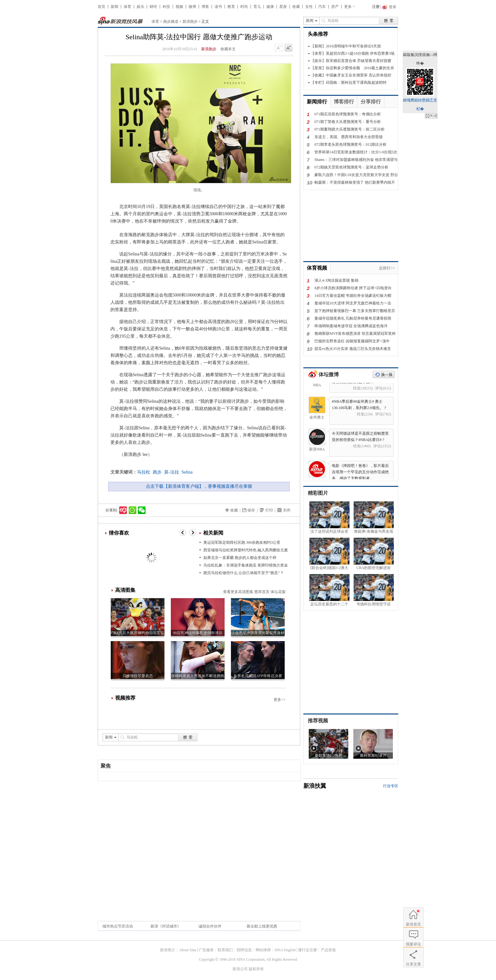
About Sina (188, 950)
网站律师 (263, 950)
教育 (231, 7)
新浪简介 (168, 950)
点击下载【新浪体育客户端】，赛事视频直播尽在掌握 (199, 486)
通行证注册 (307, 950)
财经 (153, 7)
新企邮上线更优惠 (262, 926)
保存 (251, 510)
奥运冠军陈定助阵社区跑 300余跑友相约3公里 (242, 542)
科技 (166, 7)
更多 (348, 7)
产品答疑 (328, 950)
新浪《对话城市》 (166, 926)
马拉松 (144, 472)
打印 (269, 510)
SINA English (285, 950)
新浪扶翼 (315, 786)
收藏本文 (228, 49)
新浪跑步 (190, 21)
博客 (205, 7)
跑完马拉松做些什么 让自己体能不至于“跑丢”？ (244, 573)
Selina (187, 472)
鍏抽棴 (431, 116)
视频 (179, 7)
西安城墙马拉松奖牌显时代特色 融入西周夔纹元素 (246, 550)
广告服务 (206, 950)
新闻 (115, 7)
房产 (335, 7)
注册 (376, 7)
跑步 (157, 472)
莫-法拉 (172, 472)
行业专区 (391, 786)
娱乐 (140, 7)
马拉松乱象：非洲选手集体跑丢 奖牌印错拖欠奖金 (246, 565)
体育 (127, 7)
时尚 (244, 7)
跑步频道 (171, 21)
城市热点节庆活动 (118, 926)
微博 (192, 7)
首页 (102, 7)
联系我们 (225, 950)
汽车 (322, 7)
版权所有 (256, 969)
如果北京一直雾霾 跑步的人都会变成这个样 (240, 558)
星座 (283, 7)
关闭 (287, 510)
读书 (218, 7)
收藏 (296, 7)
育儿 (257, 7)
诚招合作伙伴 (210, 926)
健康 (270, 7)
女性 (309, 7)
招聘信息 (244, 950)
